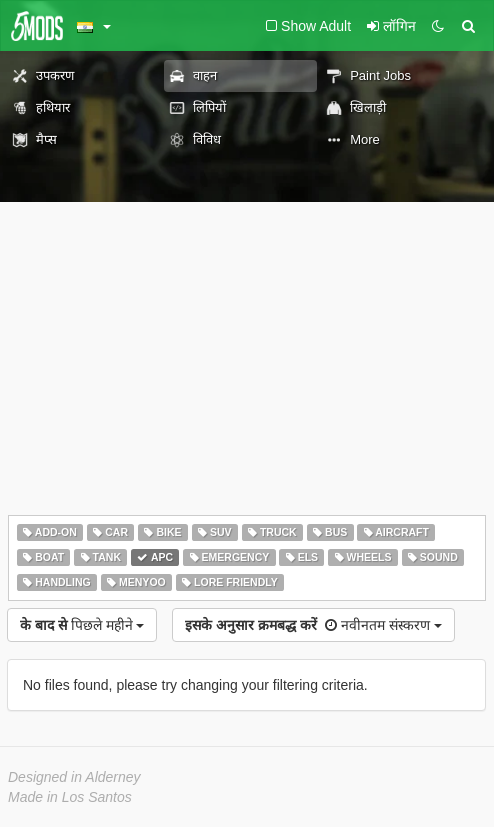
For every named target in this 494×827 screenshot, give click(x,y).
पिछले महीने (82, 625)
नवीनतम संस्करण (313, 625)
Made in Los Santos (70, 797)
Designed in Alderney (74, 777)
